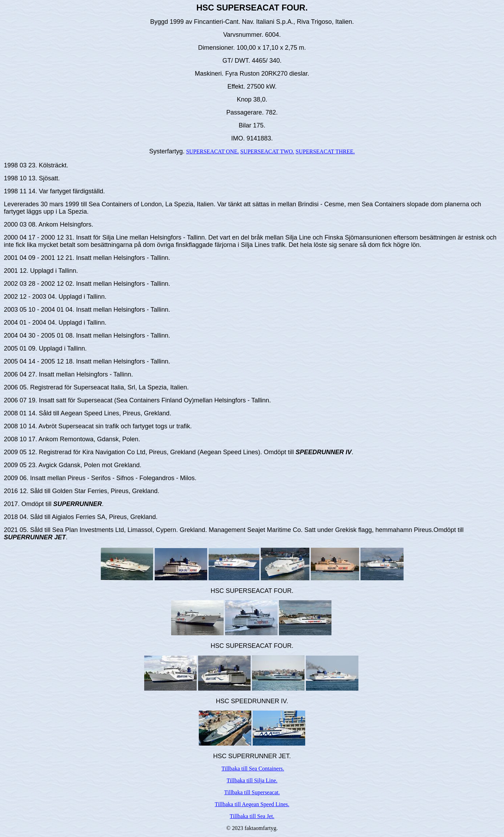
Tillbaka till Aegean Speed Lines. (252, 804)
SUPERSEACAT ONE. (213, 151)
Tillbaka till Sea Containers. (253, 769)
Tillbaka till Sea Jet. (252, 816)
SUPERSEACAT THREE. (325, 151)
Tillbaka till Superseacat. (252, 792)
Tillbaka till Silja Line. (252, 780)
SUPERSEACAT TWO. (267, 151)
